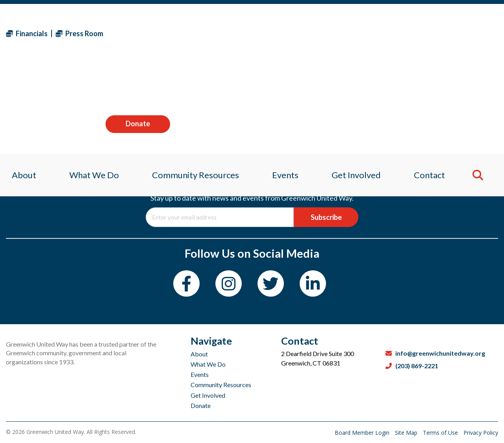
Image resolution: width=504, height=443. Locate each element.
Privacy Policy (481, 433)
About (199, 354)
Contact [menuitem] (434, 84)
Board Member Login (363, 433)
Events (200, 374)
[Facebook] (186, 283)
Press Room (79, 33)
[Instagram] (229, 283)
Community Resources (221, 385)
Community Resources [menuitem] (194, 84)
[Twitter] (271, 283)
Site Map (407, 433)
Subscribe (326, 217)
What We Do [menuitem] (90, 84)
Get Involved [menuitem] (359, 84)
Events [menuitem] (286, 84)
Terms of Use (441, 433)
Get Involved (208, 395)
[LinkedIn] (313, 283)
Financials (27, 33)
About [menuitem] (18, 84)
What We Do (208, 364)
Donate (466, 33)
